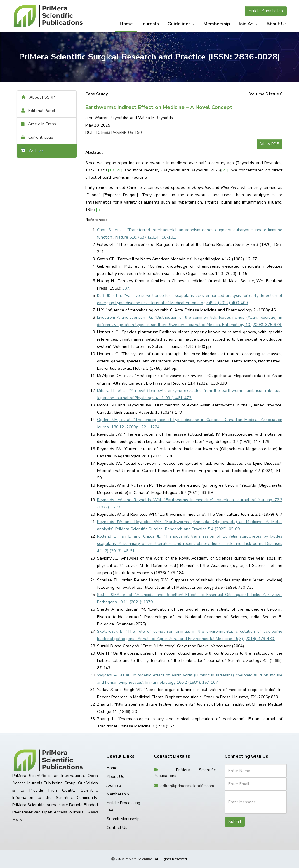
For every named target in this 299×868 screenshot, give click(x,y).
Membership (217, 24)
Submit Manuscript (124, 819)
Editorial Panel (38, 111)
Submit (235, 821)
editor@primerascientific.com (187, 786)
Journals (150, 24)
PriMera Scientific (138, 859)
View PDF (270, 144)
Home (126, 24)
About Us (277, 24)
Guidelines (181, 24)
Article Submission (266, 11)
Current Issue (37, 137)
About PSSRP (38, 97)
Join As (248, 24)
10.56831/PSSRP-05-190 (119, 133)
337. (126, 288)
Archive (32, 151)
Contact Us (117, 828)
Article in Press (39, 124)
